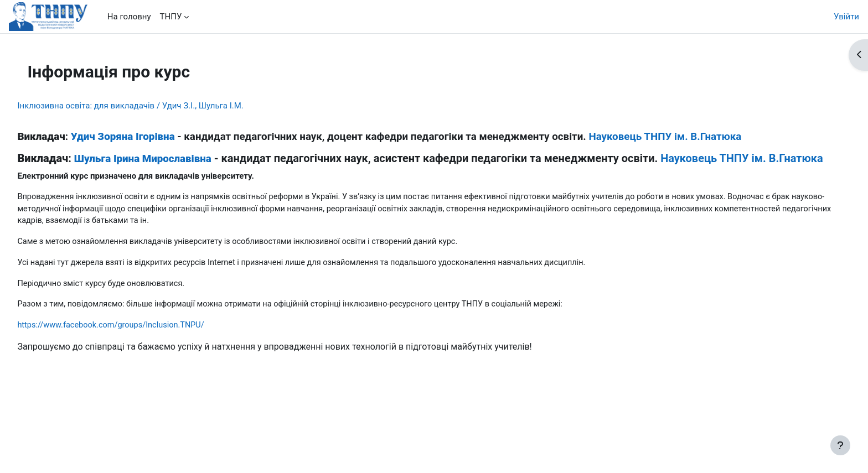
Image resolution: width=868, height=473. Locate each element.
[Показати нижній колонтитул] (840, 445)
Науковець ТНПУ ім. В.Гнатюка (690, 137)
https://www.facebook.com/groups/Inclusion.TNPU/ (139, 341)
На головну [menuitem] (129, 17)
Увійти (846, 17)
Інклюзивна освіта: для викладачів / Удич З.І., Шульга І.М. (155, 106)
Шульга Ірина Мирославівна (167, 159)
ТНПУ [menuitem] (171, 17)
